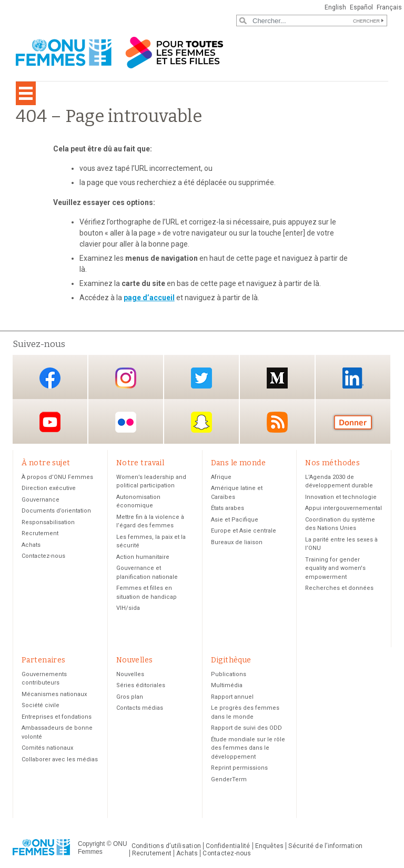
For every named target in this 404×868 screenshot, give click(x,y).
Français (389, 7)
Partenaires (44, 660)
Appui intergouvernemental (344, 508)
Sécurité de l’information (325, 846)
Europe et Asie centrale (244, 531)
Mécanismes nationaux (54, 694)
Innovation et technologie (341, 497)
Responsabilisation (48, 522)
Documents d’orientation (56, 511)
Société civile (41, 705)
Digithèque (231, 660)
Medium (277, 378)
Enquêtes (270, 846)
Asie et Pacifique (235, 520)
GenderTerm (229, 779)
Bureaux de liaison (237, 542)
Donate (353, 422)
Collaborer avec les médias (60, 759)
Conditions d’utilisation (166, 846)
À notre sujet (46, 463)
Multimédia (227, 685)
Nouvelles (135, 660)
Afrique (221, 477)
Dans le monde (238, 463)
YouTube (50, 422)
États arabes (228, 508)
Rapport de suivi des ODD (246, 728)
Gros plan (130, 697)
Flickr (126, 422)
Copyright (91, 844)
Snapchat (201, 422)
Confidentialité (228, 846)
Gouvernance (41, 500)
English (335, 7)
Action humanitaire (143, 557)
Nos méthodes (332, 463)
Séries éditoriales (141, 685)
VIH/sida (128, 608)
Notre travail (140, 463)
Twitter (201, 378)
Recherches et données (339, 588)
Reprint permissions (239, 768)
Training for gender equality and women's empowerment (335, 568)
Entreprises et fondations (57, 717)
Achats (31, 545)
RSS (277, 422)
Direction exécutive (49, 488)
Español (361, 7)
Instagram (126, 378)
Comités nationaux (47, 748)
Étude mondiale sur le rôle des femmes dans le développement (248, 748)
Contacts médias (140, 708)
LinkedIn (353, 378)
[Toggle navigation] (26, 93)
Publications (229, 674)
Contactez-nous (43, 556)
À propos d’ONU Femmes (57, 477)
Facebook (50, 378)
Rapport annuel (232, 697)
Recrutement (40, 533)
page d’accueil (149, 298)
